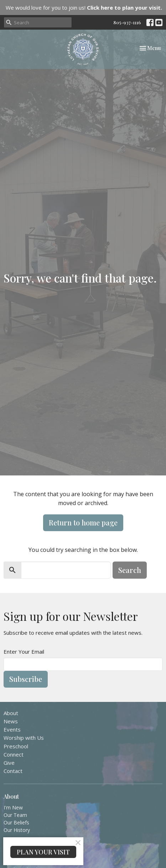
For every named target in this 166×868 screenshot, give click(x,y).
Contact (13, 771)
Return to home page (83, 522)
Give (9, 763)
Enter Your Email (24, 652)
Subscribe (26, 679)
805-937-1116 (127, 22)
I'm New (13, 807)
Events (12, 729)
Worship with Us (24, 738)
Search (130, 570)
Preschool (16, 746)
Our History (17, 830)
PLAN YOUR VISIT (43, 852)
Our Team (15, 815)
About (11, 713)
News (11, 721)
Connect (14, 754)
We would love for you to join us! (84, 8)
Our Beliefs (16, 822)
